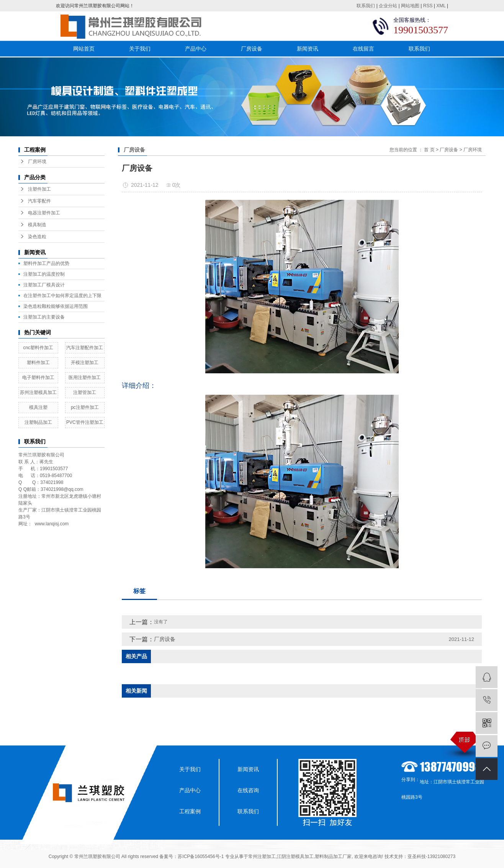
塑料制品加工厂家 (333, 857)
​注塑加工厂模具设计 (44, 285)
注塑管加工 (85, 392)
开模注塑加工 (85, 363)
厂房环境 (37, 162)
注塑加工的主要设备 (44, 317)
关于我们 (140, 49)
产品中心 (196, 49)
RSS (428, 6)
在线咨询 (248, 790)
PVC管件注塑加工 (85, 422)
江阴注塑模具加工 (295, 857)
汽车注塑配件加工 (85, 348)
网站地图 (410, 6)
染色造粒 (37, 237)
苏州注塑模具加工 (38, 392)
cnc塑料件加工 (38, 348)
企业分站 (388, 6)
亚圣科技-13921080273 (431, 857)
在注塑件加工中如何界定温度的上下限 (62, 296)
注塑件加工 (39, 189)
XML (441, 6)
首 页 (429, 150)
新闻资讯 (308, 49)
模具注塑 (38, 407)
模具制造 (37, 225)
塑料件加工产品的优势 (46, 263)
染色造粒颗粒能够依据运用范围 (56, 306)
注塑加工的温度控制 (44, 274)
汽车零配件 (39, 201)
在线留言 (363, 49)
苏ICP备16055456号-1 (201, 857)
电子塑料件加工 (38, 378)
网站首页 (84, 49)
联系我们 (366, 6)
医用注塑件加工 (85, 378)
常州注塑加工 (262, 857)
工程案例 (190, 811)
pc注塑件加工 (85, 407)
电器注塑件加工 (44, 213)
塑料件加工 (38, 363)
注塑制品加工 (38, 422)
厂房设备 (252, 49)
